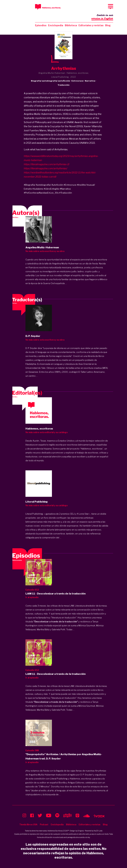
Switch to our (102, 17)
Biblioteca (71, 25)
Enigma (81, 831)
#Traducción (66, 193)
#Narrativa (65, 189)
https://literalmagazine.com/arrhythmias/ (46, 168)
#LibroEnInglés (52, 189)
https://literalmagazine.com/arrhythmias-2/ (47, 164)
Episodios (41, 25)
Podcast (44, 825)
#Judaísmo (38, 189)
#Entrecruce (70, 185)
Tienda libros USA (28, 825)
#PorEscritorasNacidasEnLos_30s (41, 193)
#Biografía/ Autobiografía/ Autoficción (43, 185)
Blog (108, 25)
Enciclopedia (56, 25)
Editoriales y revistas (91, 25)
